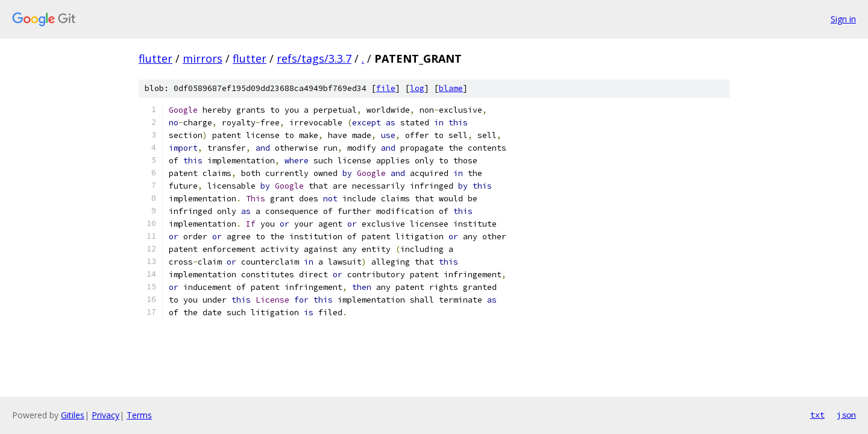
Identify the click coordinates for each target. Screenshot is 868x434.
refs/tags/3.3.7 (314, 58)
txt (817, 415)
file (386, 88)
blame (451, 88)
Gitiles (73, 415)
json (846, 415)
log (417, 88)
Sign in (843, 19)
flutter (156, 58)
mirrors (203, 58)
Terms (139, 415)
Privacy (105, 415)
